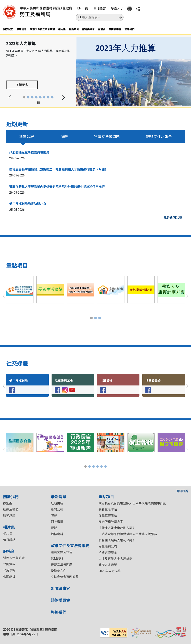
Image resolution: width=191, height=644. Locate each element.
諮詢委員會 (88, 29)
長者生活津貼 (108, 509)
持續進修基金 (108, 553)
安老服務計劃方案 (111, 522)
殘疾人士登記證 (14, 558)
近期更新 (57, 503)
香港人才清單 (108, 565)
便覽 (54, 528)
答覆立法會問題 (107, 136)
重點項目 (74, 29)
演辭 (64, 136)
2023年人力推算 (110, 571)
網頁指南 (51, 630)
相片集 (62, 29)
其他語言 (100, 8)
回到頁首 (182, 491)
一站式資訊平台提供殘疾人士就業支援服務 (128, 534)
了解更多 (22, 85)
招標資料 (57, 534)
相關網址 (9, 576)
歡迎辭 (8, 503)
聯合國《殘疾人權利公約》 (117, 540)
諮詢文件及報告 (159, 136)
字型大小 (117, 8)
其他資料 (57, 558)
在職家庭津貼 (108, 516)
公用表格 (9, 570)
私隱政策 (36, 630)
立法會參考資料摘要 (65, 577)
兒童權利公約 (108, 546)
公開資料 (9, 564)
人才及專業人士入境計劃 (115, 559)
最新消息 (22, 29)
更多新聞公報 (173, 217)
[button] (24, 97)
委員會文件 (58, 571)
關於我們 (8, 29)
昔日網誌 (9, 540)
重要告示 (22, 630)
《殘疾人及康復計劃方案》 (117, 528)
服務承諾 (9, 516)
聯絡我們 (129, 29)
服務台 (102, 29)
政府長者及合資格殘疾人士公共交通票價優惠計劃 (132, 503)
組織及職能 (11, 509)
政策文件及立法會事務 (42, 29)
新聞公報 (27, 136)
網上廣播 (57, 522)
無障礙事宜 (115, 29)
